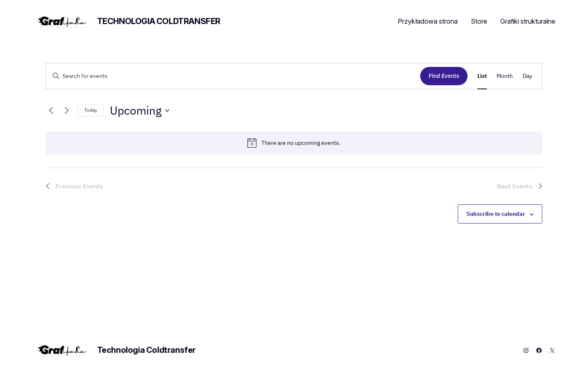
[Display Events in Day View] (527, 76)
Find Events (444, 76)
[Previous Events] (51, 111)
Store (479, 21)
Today (91, 110)
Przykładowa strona (428, 21)
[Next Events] (67, 111)
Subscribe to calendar (496, 214)
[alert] (294, 143)
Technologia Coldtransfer (159, 21)
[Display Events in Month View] (505, 76)
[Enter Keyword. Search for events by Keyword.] (233, 76)
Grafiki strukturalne (528, 21)
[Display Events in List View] (482, 76)
